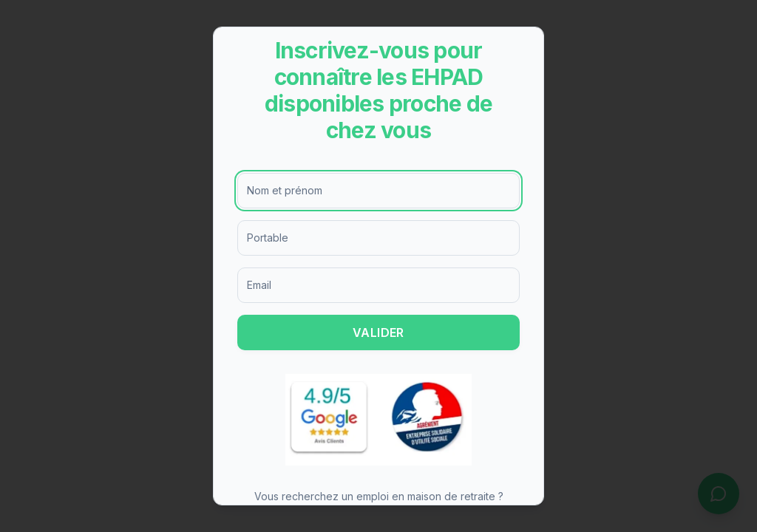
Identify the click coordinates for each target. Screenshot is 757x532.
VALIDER (378, 332)
